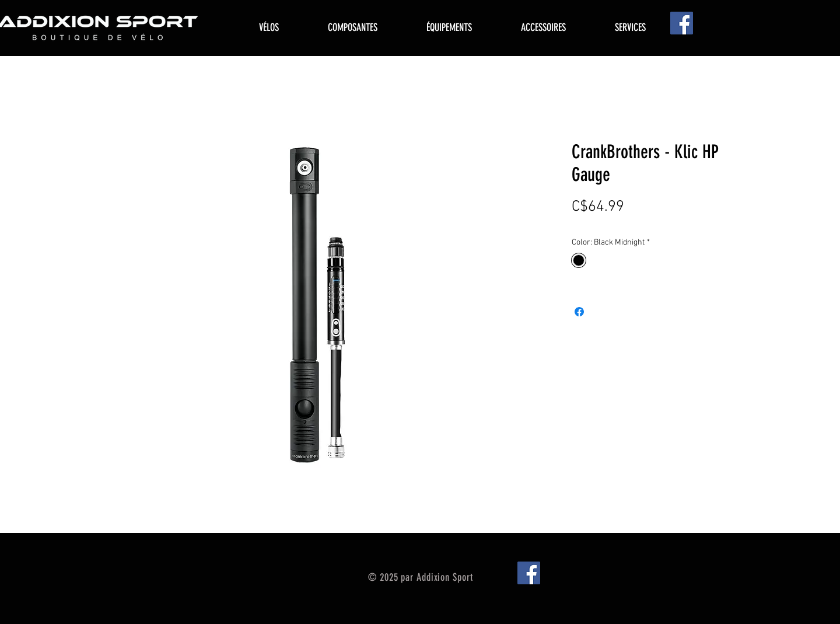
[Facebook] (682, 23)
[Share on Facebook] (579, 312)
